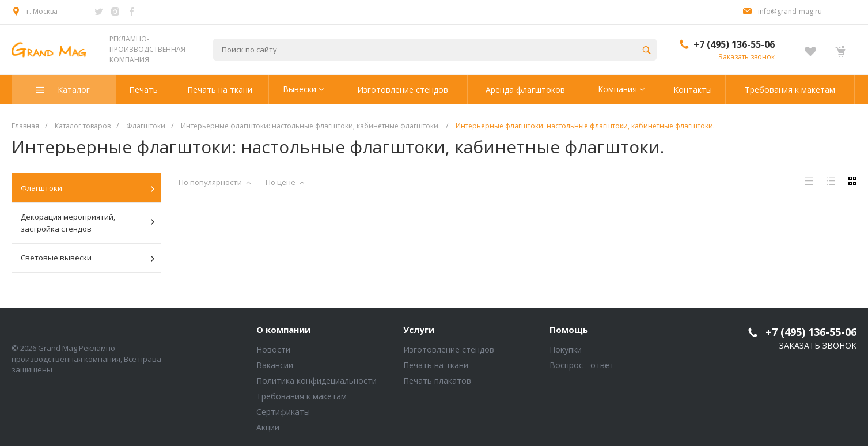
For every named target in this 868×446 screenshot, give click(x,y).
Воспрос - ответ (582, 365)
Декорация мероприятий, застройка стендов (88, 223)
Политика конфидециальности (317, 381)
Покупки (566, 349)
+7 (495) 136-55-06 (734, 44)
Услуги (419, 330)
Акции (268, 427)
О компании (283, 330)
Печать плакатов (437, 381)
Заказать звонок (746, 57)
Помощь (569, 330)
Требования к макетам (302, 396)
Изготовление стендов (449, 349)
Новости (273, 349)
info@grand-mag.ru (790, 11)
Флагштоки (88, 188)
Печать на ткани (436, 365)
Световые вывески (88, 258)
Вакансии (275, 365)
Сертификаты (283, 412)
